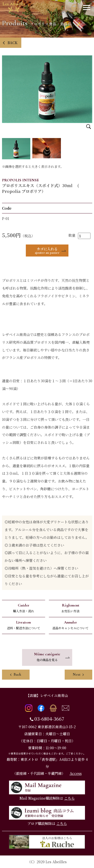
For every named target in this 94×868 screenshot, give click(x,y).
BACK (10, 43)
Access (76, 773)
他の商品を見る (47, 657)
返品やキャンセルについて (71, 625)
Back (16, 674)
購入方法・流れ (24, 608)
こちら (69, 798)
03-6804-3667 (49, 719)
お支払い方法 (71, 608)
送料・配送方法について (24, 625)
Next (78, 674)
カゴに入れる (47, 250)
